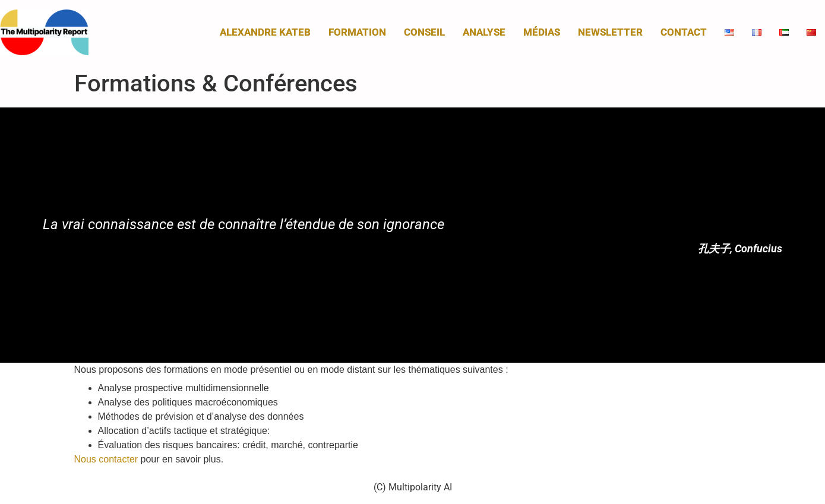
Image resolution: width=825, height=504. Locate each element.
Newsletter (610, 32)
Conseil (424, 32)
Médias (542, 32)
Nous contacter (106, 459)
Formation (357, 32)
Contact (684, 32)
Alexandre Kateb (265, 32)
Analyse (484, 32)
